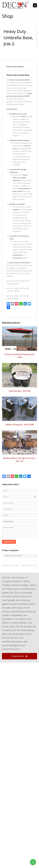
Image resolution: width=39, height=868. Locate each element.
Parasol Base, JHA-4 (10, 584)
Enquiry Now (19, 675)
